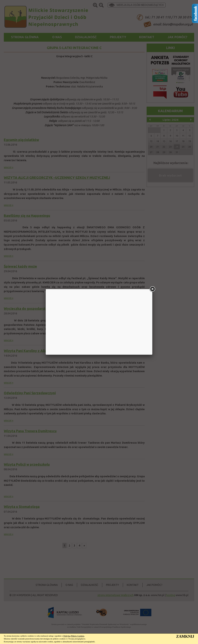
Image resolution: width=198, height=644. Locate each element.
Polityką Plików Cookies (74, 636)
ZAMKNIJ (185, 636)
